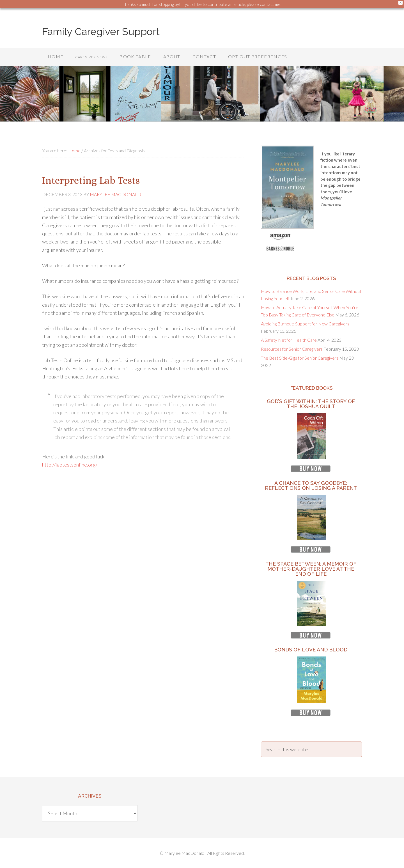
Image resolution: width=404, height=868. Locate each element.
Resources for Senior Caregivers (292, 349)
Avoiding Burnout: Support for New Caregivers (305, 324)
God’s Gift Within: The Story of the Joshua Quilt (311, 404)
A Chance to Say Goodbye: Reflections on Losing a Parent (311, 485)
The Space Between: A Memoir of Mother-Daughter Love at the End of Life (311, 569)
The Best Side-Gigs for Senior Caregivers (300, 358)
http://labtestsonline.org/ (70, 465)
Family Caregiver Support (101, 31)
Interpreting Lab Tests (92, 180)
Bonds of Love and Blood (311, 650)
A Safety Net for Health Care (289, 340)
